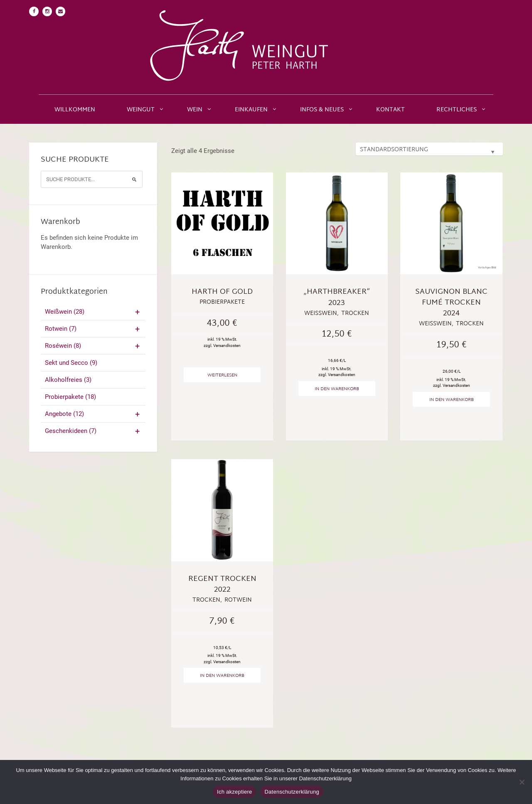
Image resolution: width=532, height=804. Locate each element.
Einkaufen (251, 110)
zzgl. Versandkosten (222, 345)
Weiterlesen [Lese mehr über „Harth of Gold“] (222, 375)
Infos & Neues (322, 110)
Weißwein (93, 312)
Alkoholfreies (68, 380)
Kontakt (390, 110)
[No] (522, 782)
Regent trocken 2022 (222, 584)
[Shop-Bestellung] (429, 149)
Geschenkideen (93, 431)
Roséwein (93, 346)
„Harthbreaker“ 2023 (337, 297)
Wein (195, 110)
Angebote (93, 414)
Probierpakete (70, 397)
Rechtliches (457, 110)
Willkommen (75, 110)
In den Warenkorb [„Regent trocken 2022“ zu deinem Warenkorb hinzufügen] (222, 676)
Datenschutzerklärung (292, 792)
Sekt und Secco (71, 363)
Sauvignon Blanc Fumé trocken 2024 (451, 303)
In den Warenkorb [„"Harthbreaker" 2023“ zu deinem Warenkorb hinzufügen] (337, 389)
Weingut (141, 110)
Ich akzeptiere (234, 792)
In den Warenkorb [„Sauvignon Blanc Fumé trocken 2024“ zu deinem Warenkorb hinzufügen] (452, 400)
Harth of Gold (222, 292)
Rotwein (93, 329)
